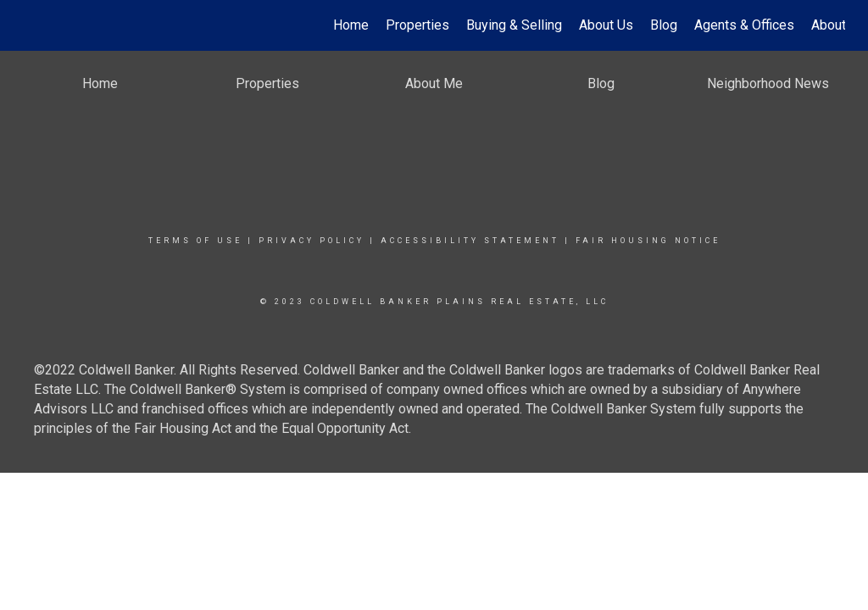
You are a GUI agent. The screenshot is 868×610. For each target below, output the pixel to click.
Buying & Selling (514, 25)
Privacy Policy (312, 241)
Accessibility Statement (470, 241)
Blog (664, 25)
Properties (417, 25)
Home (351, 25)
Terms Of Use (195, 241)
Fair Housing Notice (648, 241)
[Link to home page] (32, 25)
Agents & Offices (744, 25)
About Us (606, 25)
